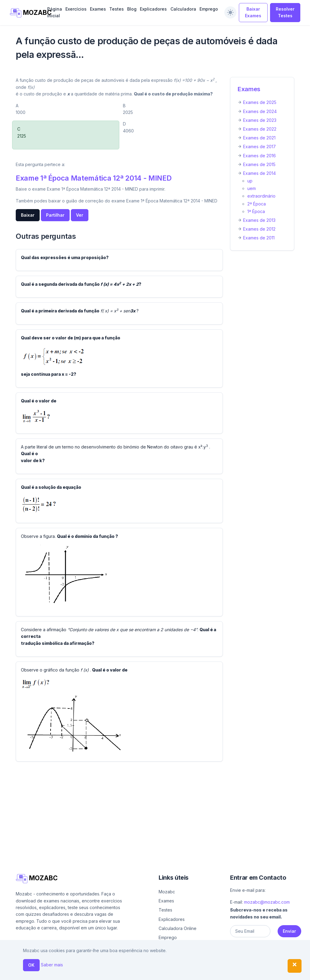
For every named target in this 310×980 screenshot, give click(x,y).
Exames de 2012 (259, 229)
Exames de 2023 (260, 120)
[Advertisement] (155, 809)
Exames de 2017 (259, 147)
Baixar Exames (253, 12)
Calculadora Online (178, 928)
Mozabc (167, 892)
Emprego (209, 9)
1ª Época (256, 211)
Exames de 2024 (260, 111)
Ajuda (175, 973)
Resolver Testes (285, 12)
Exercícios (76, 9)
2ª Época (257, 204)
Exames (98, 9)
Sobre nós (195, 973)
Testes (117, 9)
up (250, 181)
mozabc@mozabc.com (267, 902)
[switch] (230, 12)
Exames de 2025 (260, 102)
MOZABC (25, 13)
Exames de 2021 (259, 138)
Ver (80, 215)
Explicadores (153, 9)
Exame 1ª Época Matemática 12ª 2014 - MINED (94, 178)
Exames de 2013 (259, 220)
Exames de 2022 (260, 129)
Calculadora (183, 9)
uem (252, 188)
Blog (132, 9)
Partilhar (55, 215)
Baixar (28, 215)
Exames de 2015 (259, 164)
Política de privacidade (266, 973)
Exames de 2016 (259, 156)
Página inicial (55, 12)
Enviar (289, 931)
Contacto (225, 973)
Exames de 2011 (259, 238)
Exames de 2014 (259, 173)
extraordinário (261, 196)
